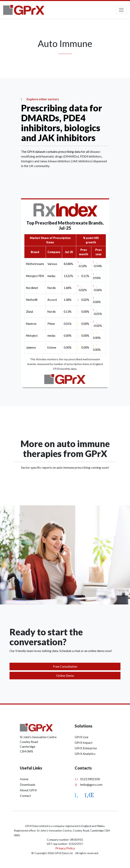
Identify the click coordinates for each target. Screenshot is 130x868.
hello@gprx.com (89, 784)
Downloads (28, 784)
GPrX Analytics (85, 754)
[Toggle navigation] (121, 10)
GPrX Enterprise (86, 748)
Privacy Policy (65, 848)
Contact (25, 796)
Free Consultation (65, 666)
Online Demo (65, 675)
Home (24, 779)
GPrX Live (81, 737)
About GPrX (28, 790)
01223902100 (87, 779)
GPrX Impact (84, 742)
